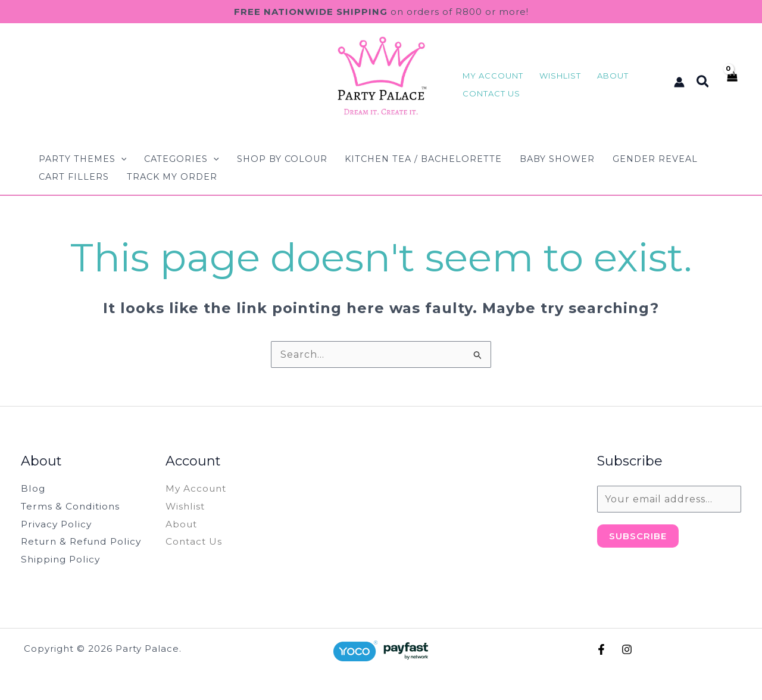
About (182, 524)
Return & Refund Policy (85, 541)
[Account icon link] (679, 82)
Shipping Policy (62, 559)
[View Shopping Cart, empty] (731, 82)
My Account (197, 488)
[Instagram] (627, 649)
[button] (703, 82)
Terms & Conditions (72, 506)
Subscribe (638, 536)
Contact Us (195, 541)
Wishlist (186, 506)
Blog (33, 488)
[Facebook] (601, 649)
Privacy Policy (58, 524)
